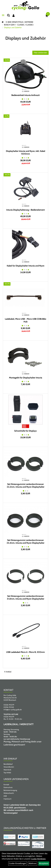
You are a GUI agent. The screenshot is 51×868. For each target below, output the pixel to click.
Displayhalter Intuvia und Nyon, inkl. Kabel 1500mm (26, 152)
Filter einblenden (40, 53)
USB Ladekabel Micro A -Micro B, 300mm (25, 652)
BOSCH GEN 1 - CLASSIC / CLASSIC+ (19, 25)
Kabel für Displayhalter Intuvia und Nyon (26, 266)
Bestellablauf (8, 764)
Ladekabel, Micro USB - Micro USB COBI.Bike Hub (25, 320)
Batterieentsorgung (10, 790)
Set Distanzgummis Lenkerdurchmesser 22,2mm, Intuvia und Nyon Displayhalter (26, 486)
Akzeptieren (44, 863)
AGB (5, 796)
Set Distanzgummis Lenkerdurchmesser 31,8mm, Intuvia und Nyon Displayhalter (26, 597)
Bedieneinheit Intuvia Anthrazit (25, 95)
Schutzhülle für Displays (25, 431)
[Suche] (8, 15)
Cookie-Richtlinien (38, 859)
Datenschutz (8, 787)
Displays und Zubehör (13, 27)
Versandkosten (9, 767)
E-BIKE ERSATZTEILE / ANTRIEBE (20, 22)
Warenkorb (7, 770)
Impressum (7, 799)
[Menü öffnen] (3, 15)
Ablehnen (33, 863)
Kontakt (6, 785)
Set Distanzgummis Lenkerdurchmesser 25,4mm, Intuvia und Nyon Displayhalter (25, 542)
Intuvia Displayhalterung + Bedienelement (25, 210)
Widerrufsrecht (9, 793)
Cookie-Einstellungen (18, 863)
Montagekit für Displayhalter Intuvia (26, 378)
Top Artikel (7, 773)
